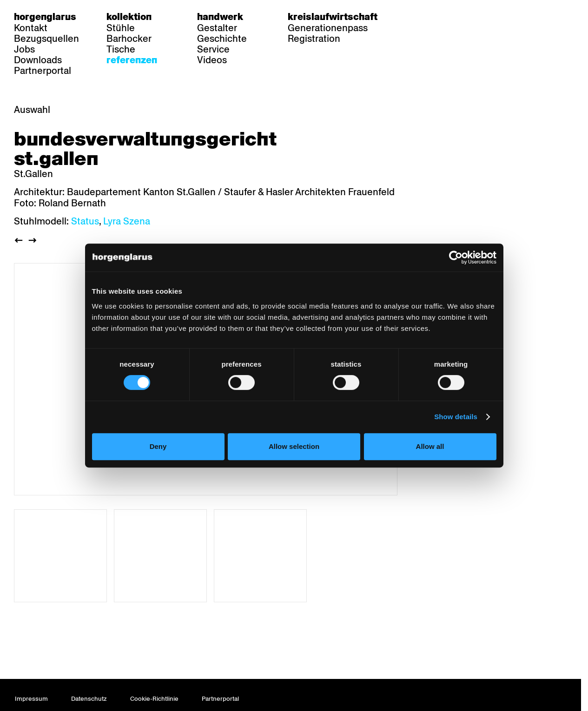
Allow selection (294, 467)
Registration (314, 39)
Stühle (121, 28)
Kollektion (129, 17)
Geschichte (222, 39)
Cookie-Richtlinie (154, 699)
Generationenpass (328, 28)
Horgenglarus (45, 17)
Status (85, 221)
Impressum (31, 699)
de (413, 17)
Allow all (433, 467)
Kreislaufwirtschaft (333, 17)
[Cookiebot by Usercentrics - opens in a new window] (461, 278)
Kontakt (31, 28)
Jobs (24, 49)
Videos (212, 60)
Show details (461, 438)
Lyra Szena (127, 221)
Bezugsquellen (46, 39)
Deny (155, 467)
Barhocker (129, 39)
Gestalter (217, 28)
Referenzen (132, 60)
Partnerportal (43, 71)
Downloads (38, 60)
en (449, 17)
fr (432, 17)
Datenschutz (89, 699)
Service (213, 49)
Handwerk (220, 17)
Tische (121, 49)
